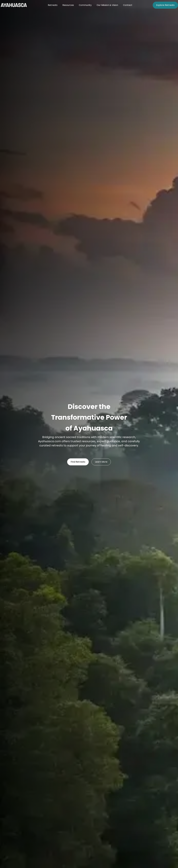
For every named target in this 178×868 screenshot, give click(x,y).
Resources (68, 5)
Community (85, 5)
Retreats (53, 5)
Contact (128, 5)
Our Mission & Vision (107, 5)
